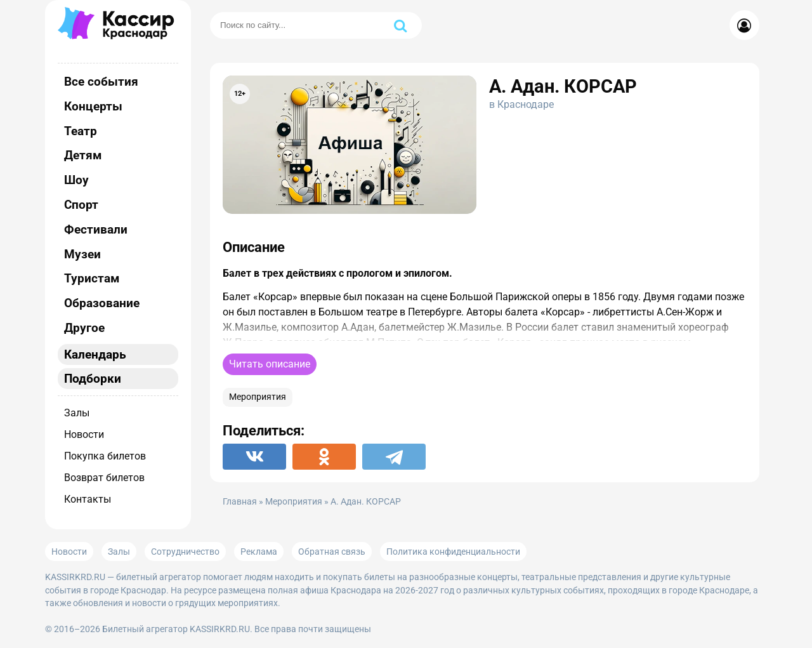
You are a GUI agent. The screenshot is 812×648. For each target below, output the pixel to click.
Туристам (92, 278)
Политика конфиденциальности (453, 552)
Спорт (81, 205)
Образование (102, 303)
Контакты (88, 499)
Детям (83, 155)
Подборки (93, 379)
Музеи (82, 254)
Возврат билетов (104, 478)
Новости (84, 434)
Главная (240, 502)
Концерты (93, 106)
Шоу (76, 180)
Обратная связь (332, 552)
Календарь (95, 354)
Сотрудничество (185, 552)
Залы (77, 413)
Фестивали (96, 229)
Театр (81, 131)
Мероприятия (258, 397)
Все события (101, 82)
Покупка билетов (105, 456)
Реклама (259, 552)
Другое (84, 328)
